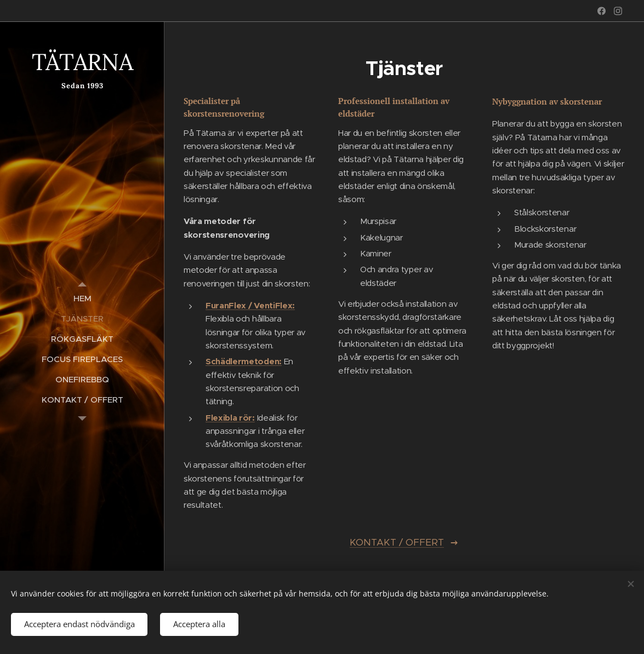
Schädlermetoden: (244, 361)
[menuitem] (82, 298)
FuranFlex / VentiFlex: (250, 305)
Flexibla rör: (230, 417)
